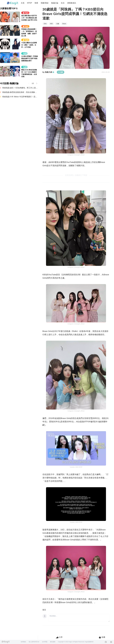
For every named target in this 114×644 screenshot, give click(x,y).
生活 (63, 3)
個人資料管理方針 (34, 642)
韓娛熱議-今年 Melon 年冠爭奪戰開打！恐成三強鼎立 (20, 97)
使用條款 (23, 642)
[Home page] (13, 3)
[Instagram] (111, 642)
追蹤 (61, 72)
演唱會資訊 (72, 3)
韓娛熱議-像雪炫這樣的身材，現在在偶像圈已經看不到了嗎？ (20, 92)
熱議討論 (55, 3)
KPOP (29, 3)
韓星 (36, 3)
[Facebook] (106, 642)
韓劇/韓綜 (45, 3)
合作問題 (45, 642)
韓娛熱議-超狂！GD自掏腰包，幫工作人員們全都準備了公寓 (20, 88)
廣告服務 (53, 642)
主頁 (23, 3)
